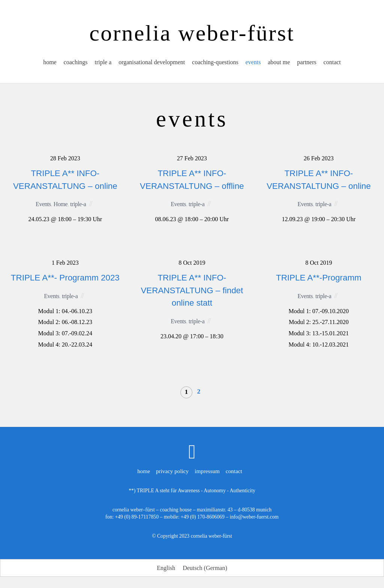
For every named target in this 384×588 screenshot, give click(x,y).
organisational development (151, 64)
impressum (207, 471)
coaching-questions (215, 64)
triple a (102, 64)
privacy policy (172, 471)
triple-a (78, 204)
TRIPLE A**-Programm (319, 278)
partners (308, 64)
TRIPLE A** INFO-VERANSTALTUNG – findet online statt (192, 290)
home (48, 64)
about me (280, 64)
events (254, 64)
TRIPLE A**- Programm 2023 (65, 278)
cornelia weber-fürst (211, 536)
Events (43, 204)
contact (334, 64)
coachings (74, 64)
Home (61, 204)
